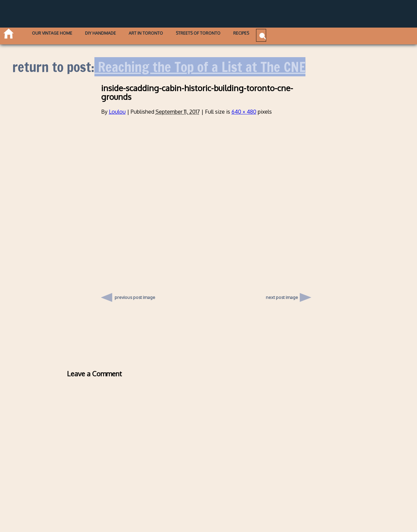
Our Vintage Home (64, 34)
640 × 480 (244, 112)
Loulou (117, 112)
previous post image (135, 296)
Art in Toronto (179, 34)
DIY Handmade (123, 34)
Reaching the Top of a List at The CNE (200, 67)
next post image (282, 297)
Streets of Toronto (242, 34)
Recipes (296, 34)
